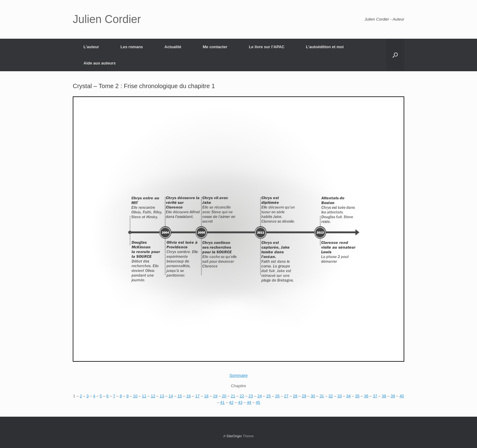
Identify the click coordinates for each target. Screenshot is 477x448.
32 (331, 396)
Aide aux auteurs (100, 63)
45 (258, 402)
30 (313, 396)
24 (259, 396)
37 (375, 396)
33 (339, 396)
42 (231, 402)
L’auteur (91, 47)
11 (144, 396)
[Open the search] (395, 55)
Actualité (173, 47)
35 (357, 396)
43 (240, 402)
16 (188, 396)
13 (162, 396)
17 (197, 396)
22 (242, 396)
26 (277, 396)
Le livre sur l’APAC (267, 47)
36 (366, 396)
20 (224, 396)
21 (233, 396)
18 (206, 396)
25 (268, 396)
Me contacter (215, 47)
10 (135, 396)
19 (215, 396)
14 (171, 396)
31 (322, 396)
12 (153, 396)
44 (249, 402)
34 (348, 396)
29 (304, 396)
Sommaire (238, 375)
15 (180, 396)
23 (251, 396)
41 (222, 402)
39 (393, 396)
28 (295, 396)
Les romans (132, 47)
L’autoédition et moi (325, 47)
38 (384, 396)
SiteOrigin (234, 436)
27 (286, 396)
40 (401, 396)
